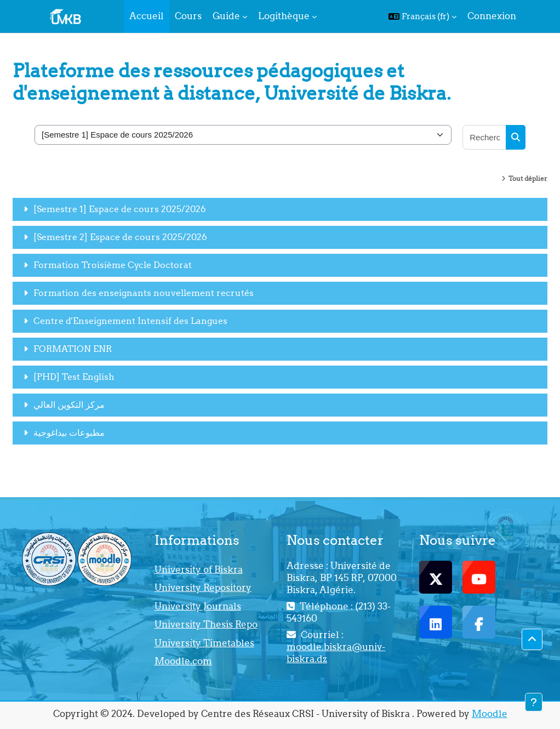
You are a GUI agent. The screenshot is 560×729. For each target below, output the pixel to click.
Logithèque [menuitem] (284, 16)
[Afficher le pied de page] (534, 702)
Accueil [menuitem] (147, 16)
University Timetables (204, 643)
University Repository (203, 588)
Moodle (490, 714)
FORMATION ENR (73, 349)
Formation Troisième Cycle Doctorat (113, 265)
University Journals (198, 606)
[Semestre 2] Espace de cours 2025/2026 (120, 237)
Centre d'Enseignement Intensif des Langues (130, 321)
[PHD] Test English (74, 377)
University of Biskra (199, 569)
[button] (422, 16)
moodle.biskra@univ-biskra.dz (336, 653)
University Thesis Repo (206, 624)
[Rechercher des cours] (485, 137)
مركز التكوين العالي (69, 405)
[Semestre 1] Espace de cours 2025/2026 (120, 209)
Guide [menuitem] (226, 16)
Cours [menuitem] (188, 16)
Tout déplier (528, 178)
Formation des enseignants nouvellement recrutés (144, 293)
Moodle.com (183, 661)
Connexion (492, 16)
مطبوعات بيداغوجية (69, 432)
